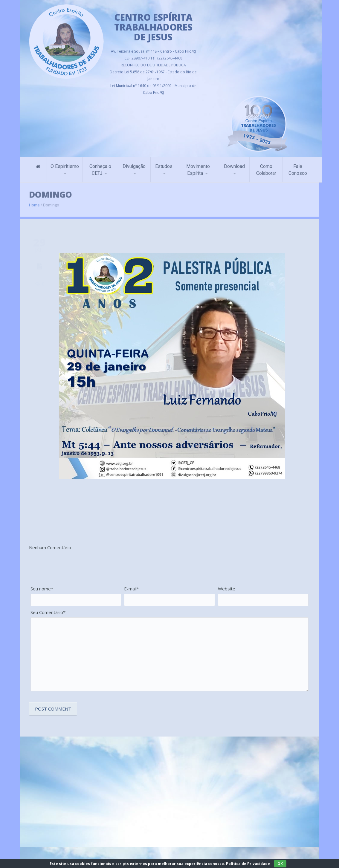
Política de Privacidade (248, 864)
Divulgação (134, 164)
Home (34, 202)
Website (227, 589)
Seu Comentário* (48, 612)
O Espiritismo (65, 164)
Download (234, 164)
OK (280, 864)
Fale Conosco (298, 167)
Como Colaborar (266, 167)
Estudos (164, 164)
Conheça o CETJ (100, 167)
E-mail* (132, 589)
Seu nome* (42, 589)
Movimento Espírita (198, 167)
